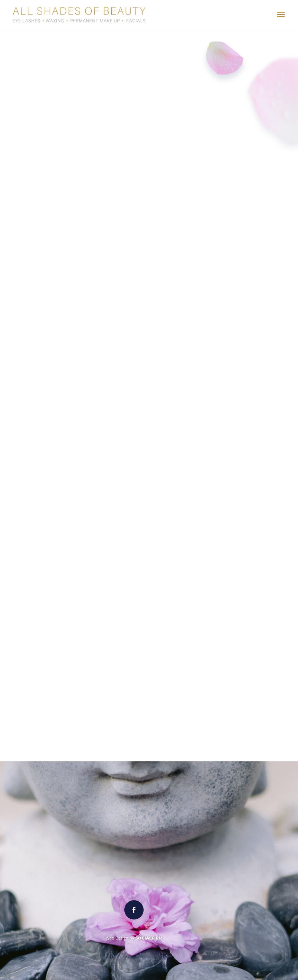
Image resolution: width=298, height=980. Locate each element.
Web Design (117, 938)
